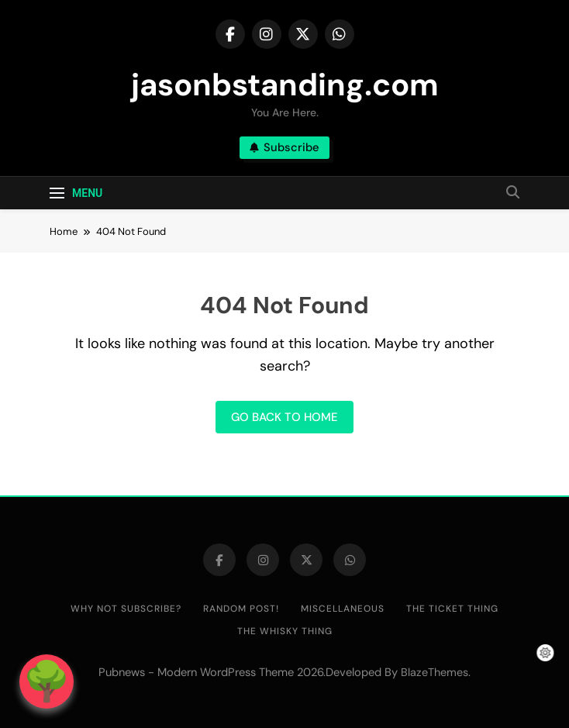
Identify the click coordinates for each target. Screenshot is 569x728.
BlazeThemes (435, 672)
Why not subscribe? (126, 609)
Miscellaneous (343, 609)
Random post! (241, 609)
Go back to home (284, 417)
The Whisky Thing (285, 631)
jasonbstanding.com (285, 85)
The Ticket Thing (452, 609)
